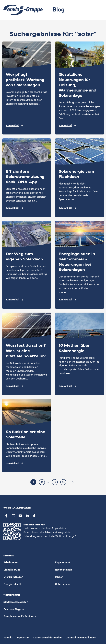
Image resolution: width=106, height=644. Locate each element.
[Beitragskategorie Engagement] (63, 563)
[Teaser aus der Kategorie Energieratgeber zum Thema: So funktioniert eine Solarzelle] (27, 436)
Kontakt (8, 638)
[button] (97, 10)
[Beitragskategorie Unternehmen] (63, 584)
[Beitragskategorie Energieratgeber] (13, 577)
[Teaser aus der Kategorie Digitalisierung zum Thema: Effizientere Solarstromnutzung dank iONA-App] (27, 178)
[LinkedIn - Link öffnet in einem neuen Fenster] (27, 516)
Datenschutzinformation (47, 638)
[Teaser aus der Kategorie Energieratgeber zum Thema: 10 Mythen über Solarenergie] (80, 354)
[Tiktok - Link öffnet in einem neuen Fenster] (34, 516)
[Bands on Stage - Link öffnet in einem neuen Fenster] (53, 609)
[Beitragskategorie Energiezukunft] (12, 584)
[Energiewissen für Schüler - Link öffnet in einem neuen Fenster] (53, 617)
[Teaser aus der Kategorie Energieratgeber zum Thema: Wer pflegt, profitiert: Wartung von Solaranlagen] (27, 88)
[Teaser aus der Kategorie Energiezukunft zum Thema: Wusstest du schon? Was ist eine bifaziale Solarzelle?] (27, 354)
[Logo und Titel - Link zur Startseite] (34, 10)
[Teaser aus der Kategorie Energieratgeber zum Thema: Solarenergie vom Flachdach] (80, 178)
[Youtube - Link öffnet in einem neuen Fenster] (20, 516)
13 (55, 482)
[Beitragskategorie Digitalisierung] (12, 570)
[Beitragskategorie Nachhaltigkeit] (64, 570)
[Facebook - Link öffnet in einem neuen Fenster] (6, 516)
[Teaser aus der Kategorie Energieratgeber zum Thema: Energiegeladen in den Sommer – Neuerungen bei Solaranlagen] (80, 265)
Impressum (23, 638)
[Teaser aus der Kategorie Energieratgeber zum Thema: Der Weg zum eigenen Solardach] (27, 265)
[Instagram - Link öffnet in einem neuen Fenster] (13, 516)
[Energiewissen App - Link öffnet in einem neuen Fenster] (12, 532)
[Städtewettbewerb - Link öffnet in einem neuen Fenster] (53, 602)
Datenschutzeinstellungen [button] (81, 638)
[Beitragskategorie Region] (59, 577)
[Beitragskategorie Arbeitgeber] (11, 563)
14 (63, 482)
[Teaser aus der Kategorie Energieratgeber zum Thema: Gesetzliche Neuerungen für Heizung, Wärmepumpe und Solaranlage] (80, 88)
